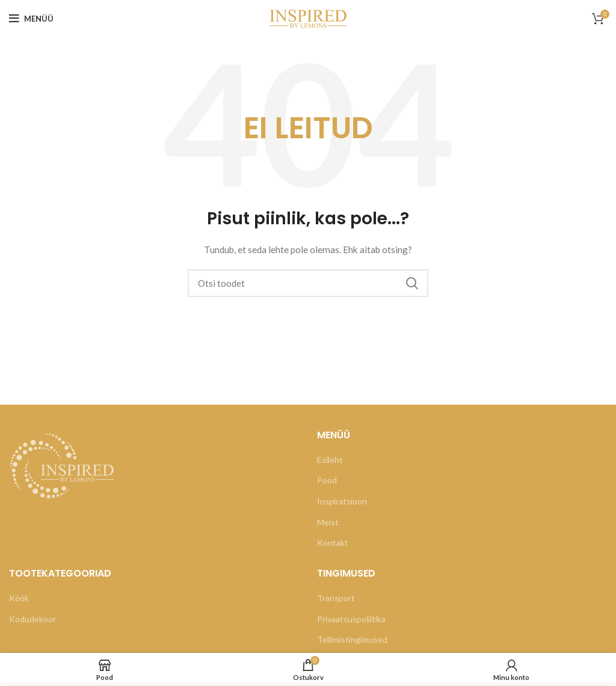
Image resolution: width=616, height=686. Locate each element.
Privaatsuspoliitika (351, 619)
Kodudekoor (32, 619)
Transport (336, 598)
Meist (328, 522)
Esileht (330, 460)
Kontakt (333, 543)
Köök (19, 598)
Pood (327, 480)
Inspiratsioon (342, 501)
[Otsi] (308, 283)
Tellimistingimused (352, 639)
